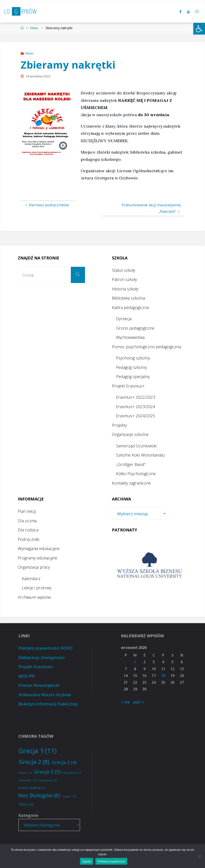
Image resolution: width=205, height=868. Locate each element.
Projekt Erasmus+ (128, 386)
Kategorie (28, 815)
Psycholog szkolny (133, 358)
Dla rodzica (28, 530)
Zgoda (87, 861)
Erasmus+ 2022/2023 (136, 397)
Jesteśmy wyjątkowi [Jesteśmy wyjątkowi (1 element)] (32, 788)
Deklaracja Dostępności (42, 657)
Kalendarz (31, 579)
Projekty (119, 425)
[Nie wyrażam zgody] (199, 856)
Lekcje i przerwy (37, 588)
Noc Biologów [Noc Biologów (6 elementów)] (39, 795)
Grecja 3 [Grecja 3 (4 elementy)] (64, 762)
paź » (138, 702)
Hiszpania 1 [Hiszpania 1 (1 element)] (28, 780)
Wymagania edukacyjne (39, 548)
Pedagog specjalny (133, 376)
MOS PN (27, 676)
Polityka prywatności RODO (45, 648)
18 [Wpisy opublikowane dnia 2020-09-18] (163, 676)
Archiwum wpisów (34, 597)
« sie (125, 702)
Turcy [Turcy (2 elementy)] (26, 804)
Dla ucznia (27, 521)
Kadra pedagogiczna (130, 307)
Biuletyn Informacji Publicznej (48, 704)
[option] (150, 565)
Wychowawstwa (130, 337)
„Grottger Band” (131, 464)
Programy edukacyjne (38, 558)
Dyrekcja (124, 319)
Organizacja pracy (34, 567)
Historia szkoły (125, 289)
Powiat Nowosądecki (39, 685)
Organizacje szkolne (130, 434)
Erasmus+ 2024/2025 (136, 416)
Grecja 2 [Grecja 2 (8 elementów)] (34, 762)
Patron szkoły (124, 279)
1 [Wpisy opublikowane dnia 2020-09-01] (135, 662)
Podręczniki (28, 539)
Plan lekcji (27, 511)
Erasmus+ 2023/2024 (136, 407)
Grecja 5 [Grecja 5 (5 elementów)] (47, 772)
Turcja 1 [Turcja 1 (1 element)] (69, 797)
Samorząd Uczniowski (136, 446)
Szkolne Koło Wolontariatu (140, 455)
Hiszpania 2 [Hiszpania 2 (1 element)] (48, 780)
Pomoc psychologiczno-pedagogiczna (146, 347)
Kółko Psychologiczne (136, 474)
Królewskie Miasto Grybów (45, 695)
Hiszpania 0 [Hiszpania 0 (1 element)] (72, 773)
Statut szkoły (124, 270)
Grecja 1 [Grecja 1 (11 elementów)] (38, 751)
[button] (199, 29)
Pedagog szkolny (131, 367)
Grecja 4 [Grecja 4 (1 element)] (25, 773)
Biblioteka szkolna (128, 298)
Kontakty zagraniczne (131, 483)
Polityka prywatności (111, 861)
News (34, 28)
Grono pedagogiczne (135, 328)
